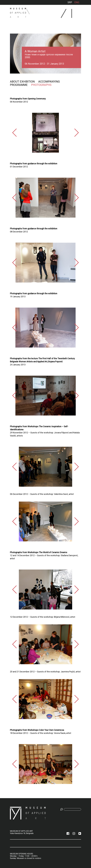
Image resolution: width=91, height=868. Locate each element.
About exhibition (22, 82)
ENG (77, 2)
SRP (70, 2)
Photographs (41, 85)
